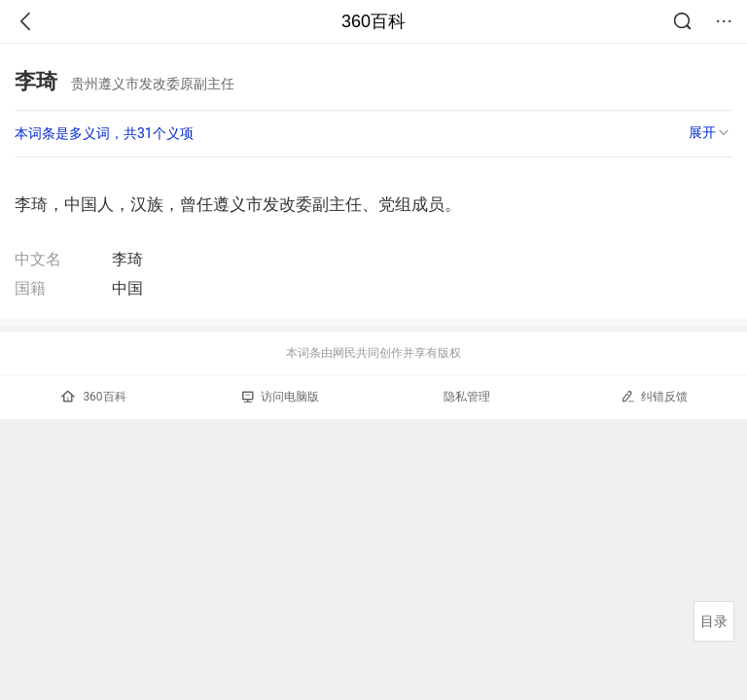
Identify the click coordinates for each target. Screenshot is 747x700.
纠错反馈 (654, 396)
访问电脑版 (281, 397)
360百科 (373, 21)
